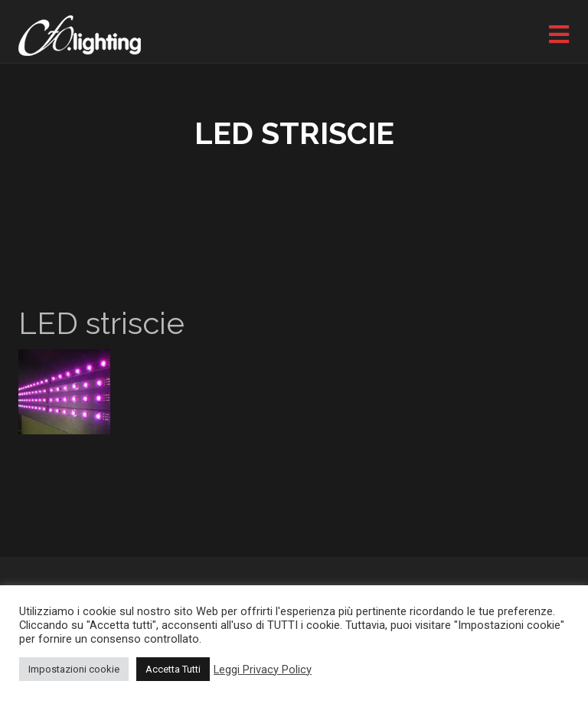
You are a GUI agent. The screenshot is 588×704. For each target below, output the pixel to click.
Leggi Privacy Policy (263, 670)
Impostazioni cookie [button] (74, 669)
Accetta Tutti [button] (173, 669)
